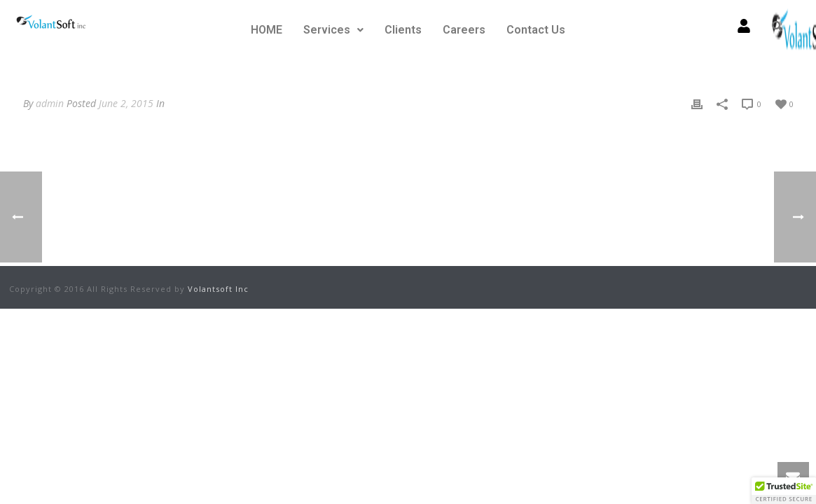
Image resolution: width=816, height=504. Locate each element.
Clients (403, 30)
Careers (464, 30)
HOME (267, 30)
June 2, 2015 (126, 103)
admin (50, 103)
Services (333, 30)
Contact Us (536, 30)
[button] (333, 30)
